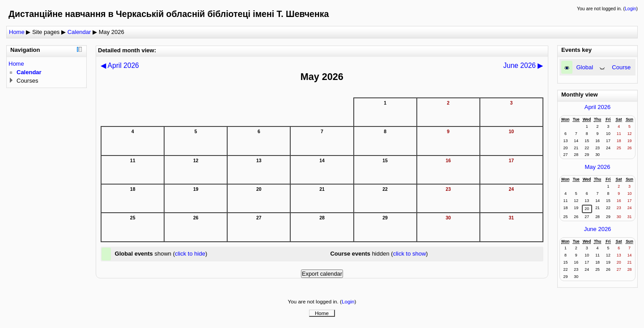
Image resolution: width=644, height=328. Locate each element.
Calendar (79, 32)
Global (585, 67)
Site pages (46, 32)
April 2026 (598, 107)
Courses (27, 81)
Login (630, 9)
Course (621, 67)
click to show (410, 254)
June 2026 (598, 229)
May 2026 (112, 32)
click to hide (190, 254)
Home (17, 32)
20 (587, 209)
